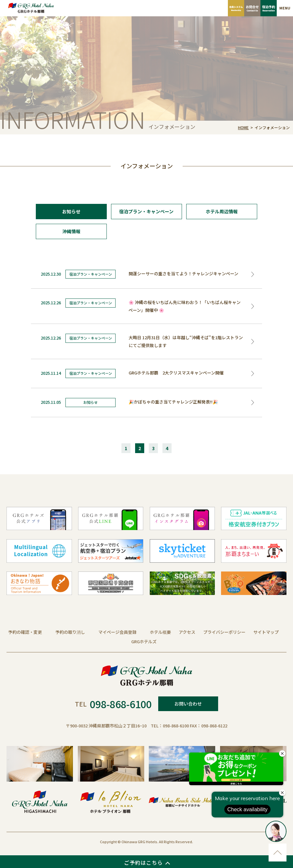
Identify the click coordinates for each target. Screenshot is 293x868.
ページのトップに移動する (278, 853)
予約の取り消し (70, 632)
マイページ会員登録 (117, 632)
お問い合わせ (188, 704)
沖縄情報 (71, 231)
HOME (243, 127)
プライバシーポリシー (224, 632)
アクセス (187, 632)
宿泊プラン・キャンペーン (146, 211)
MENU (285, 8)
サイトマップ (266, 632)
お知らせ (71, 211)
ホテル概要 (160, 632)
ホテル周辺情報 (222, 211)
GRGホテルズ (144, 641)
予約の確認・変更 (25, 632)
